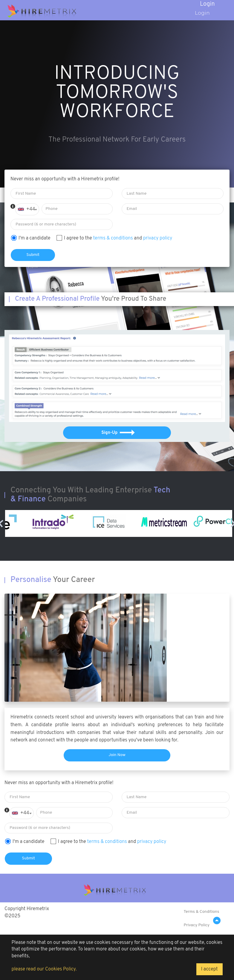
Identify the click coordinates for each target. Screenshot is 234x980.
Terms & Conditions (201, 912)
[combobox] (27, 209)
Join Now (117, 755)
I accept (209, 969)
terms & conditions (113, 238)
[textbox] (27, 209)
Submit (33, 255)
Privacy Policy (196, 925)
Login (199, 13)
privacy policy (158, 238)
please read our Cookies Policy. (44, 969)
